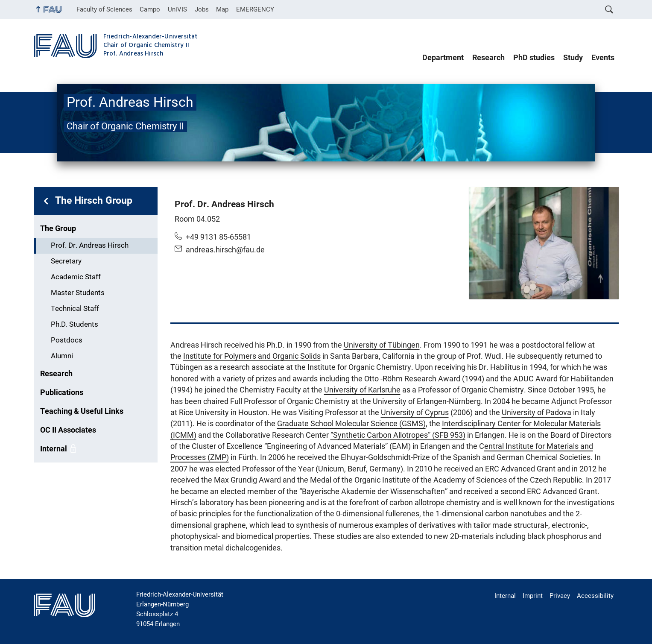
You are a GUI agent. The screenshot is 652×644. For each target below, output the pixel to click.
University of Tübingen (382, 345)
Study (573, 58)
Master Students (78, 293)
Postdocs (67, 340)
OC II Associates (68, 430)
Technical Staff (75, 309)
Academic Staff (76, 277)
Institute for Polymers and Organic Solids (252, 356)
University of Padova (537, 413)
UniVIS (177, 9)
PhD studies (534, 58)
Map (222, 9)
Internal (54, 449)
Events (603, 58)
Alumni (62, 356)
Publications (62, 392)
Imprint (533, 596)
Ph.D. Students (75, 324)
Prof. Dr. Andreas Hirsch (90, 245)
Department (443, 58)
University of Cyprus (415, 413)
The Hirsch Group (94, 201)
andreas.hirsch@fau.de (225, 250)
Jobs (202, 9)
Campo (150, 9)
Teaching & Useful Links (82, 411)
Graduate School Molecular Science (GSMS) (351, 424)
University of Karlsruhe (362, 390)
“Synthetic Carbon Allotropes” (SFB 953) (398, 435)
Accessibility (595, 596)
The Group (58, 228)
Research (488, 58)
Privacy (560, 596)
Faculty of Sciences (104, 9)
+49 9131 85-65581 (218, 237)
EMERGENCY (255, 9)
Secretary (66, 261)
